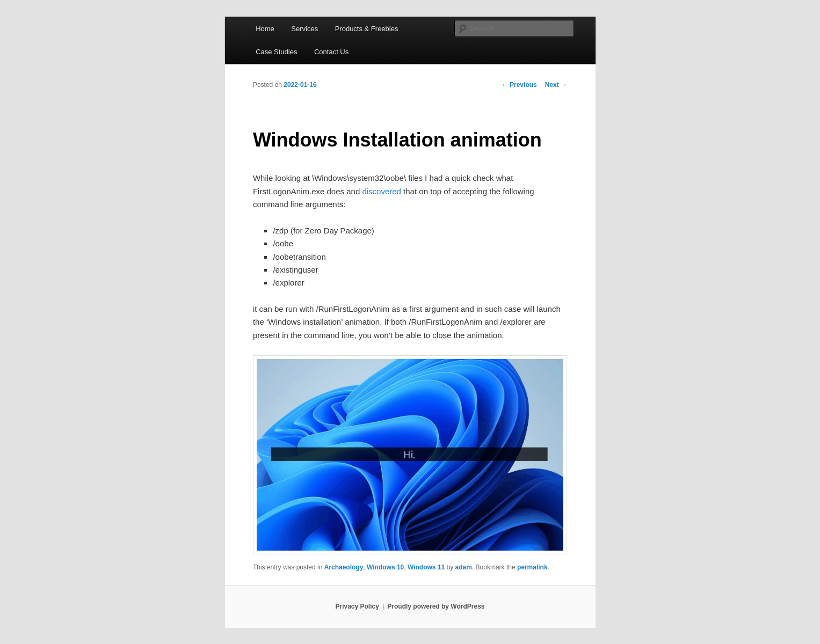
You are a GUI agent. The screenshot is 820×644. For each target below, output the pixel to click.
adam (464, 567)
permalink (532, 567)
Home (265, 29)
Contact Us (331, 52)
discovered (382, 191)
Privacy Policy (357, 606)
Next (556, 85)
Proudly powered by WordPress (436, 606)
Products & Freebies (367, 29)
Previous (519, 85)
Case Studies (276, 52)
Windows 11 (426, 567)
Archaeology (344, 567)
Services (304, 29)
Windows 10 (385, 567)
